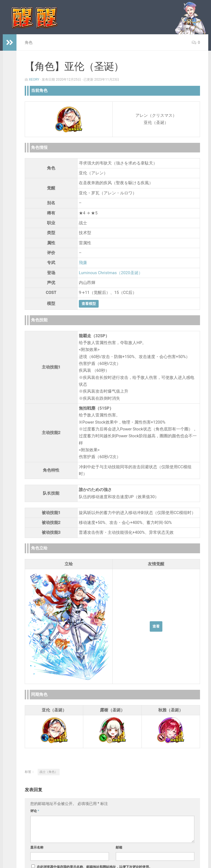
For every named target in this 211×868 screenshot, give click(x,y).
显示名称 (37, 847)
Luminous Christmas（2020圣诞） (111, 273)
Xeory (34, 80)
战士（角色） (49, 772)
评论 (35, 811)
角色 (29, 42)
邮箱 (119, 847)
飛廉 (83, 263)
